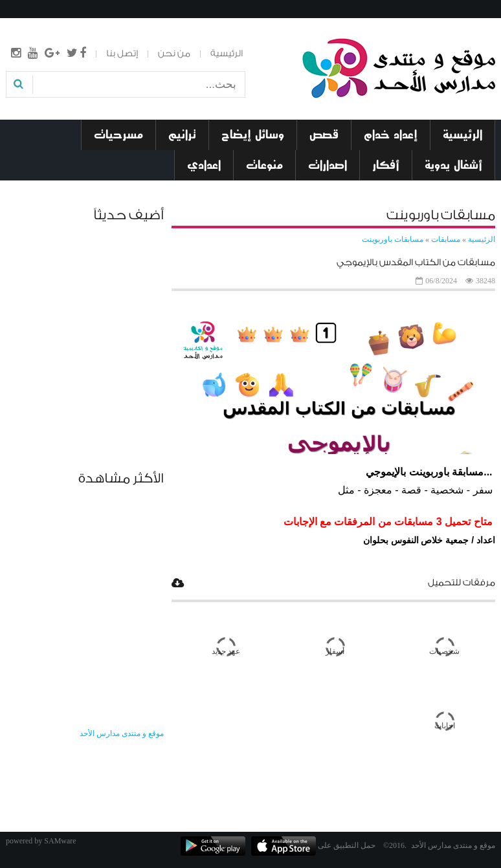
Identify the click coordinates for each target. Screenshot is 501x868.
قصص (324, 135)
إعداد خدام (391, 135)
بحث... (244, 76)
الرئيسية (227, 54)
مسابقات (445, 239)
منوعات (264, 165)
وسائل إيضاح (253, 135)
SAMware (60, 841)
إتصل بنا (122, 54)
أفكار (386, 165)
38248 (485, 281)
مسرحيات (118, 135)
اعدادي (204, 165)
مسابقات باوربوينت (393, 239)
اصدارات (328, 165)
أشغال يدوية (453, 165)
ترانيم (182, 135)
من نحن (174, 54)
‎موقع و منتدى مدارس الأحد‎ (122, 733)
